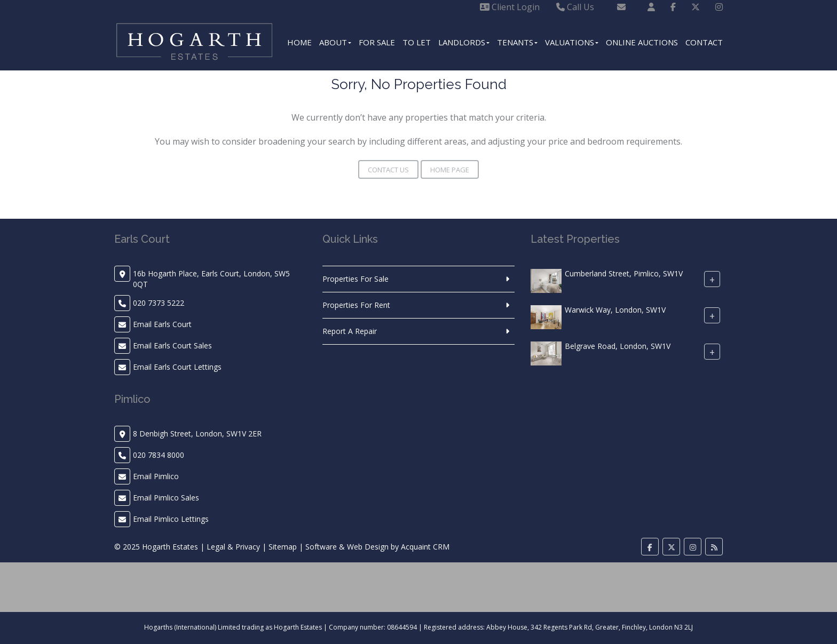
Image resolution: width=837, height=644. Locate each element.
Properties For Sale (356, 279)
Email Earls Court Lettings (177, 367)
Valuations (572, 42)
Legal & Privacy (233, 547)
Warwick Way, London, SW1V (615, 310)
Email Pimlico (156, 476)
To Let (417, 42)
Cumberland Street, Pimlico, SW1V (624, 273)
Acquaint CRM (425, 547)
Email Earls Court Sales (172, 345)
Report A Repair (350, 331)
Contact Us (388, 170)
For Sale (377, 42)
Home (299, 42)
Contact (704, 42)
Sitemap (283, 547)
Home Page (450, 170)
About (335, 42)
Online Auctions (642, 42)
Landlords (464, 42)
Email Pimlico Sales (166, 498)
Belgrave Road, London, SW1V (618, 346)
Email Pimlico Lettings (171, 519)
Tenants (517, 42)
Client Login (510, 7)
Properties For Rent (356, 305)
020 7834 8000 (159, 455)
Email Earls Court (162, 324)
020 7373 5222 (159, 303)
